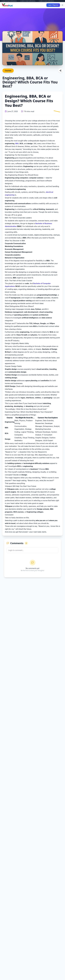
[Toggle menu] (62, 5)
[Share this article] (60, 71)
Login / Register (53, 5)
